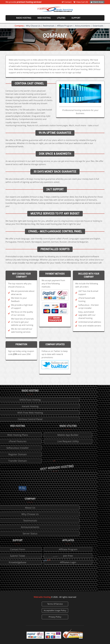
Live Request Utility (48, 441)
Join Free (48, 556)
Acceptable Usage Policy (55, 610)
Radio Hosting (24, 18)
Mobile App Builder (48, 435)
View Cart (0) (82, 2)
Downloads (98, 26)
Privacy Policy (55, 617)
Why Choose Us (33, 26)
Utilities (61, 18)
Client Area (98, 2)
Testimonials (49, 26)
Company (19, 26)
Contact (68, 2)
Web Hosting (44, 18)
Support (76, 18)
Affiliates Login (48, 562)
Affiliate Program (65, 26)
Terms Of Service (55, 604)
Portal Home (49, 44)
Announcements (83, 26)
